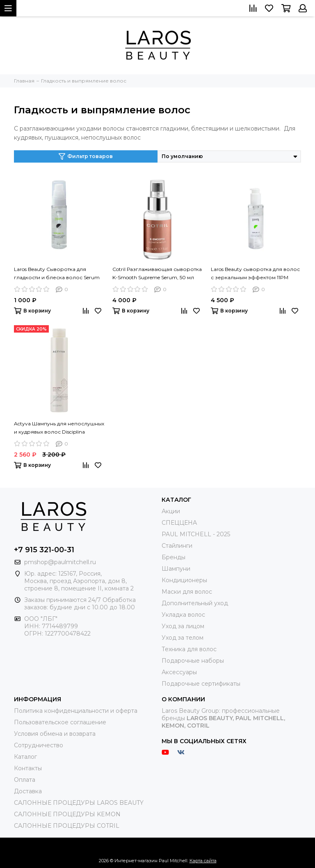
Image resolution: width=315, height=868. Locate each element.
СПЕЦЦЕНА (179, 523)
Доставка (28, 791)
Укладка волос (183, 615)
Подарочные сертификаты (201, 684)
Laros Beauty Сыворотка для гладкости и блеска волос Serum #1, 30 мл (57, 274)
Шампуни (176, 569)
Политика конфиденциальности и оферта (76, 711)
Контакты (28, 768)
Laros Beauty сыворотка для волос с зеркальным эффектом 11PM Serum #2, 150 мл (255, 274)
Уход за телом (183, 638)
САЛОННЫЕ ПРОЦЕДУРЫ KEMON (67, 814)
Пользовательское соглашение (60, 722)
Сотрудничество (39, 745)
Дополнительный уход (195, 603)
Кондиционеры (184, 580)
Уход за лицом (183, 626)
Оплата (25, 780)
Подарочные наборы (193, 661)
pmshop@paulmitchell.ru (60, 562)
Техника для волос (189, 649)
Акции (171, 511)
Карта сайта (203, 861)
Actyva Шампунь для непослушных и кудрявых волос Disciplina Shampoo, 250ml (59, 428)
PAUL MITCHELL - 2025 (196, 534)
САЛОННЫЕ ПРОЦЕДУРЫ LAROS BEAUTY (79, 803)
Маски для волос (187, 592)
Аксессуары (179, 672)
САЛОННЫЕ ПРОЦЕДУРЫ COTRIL (67, 826)
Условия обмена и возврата (55, 734)
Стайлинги (177, 546)
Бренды (173, 557)
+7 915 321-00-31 (44, 550)
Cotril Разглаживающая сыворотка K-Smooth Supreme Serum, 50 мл (157, 273)
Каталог (25, 757)
